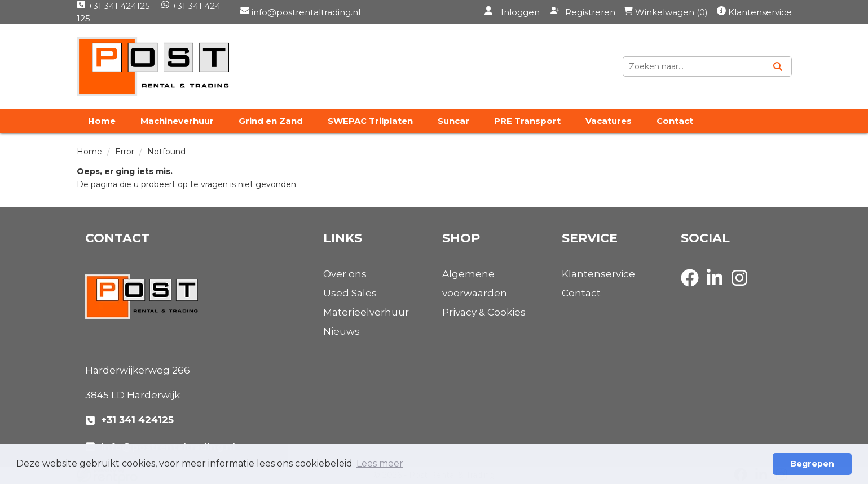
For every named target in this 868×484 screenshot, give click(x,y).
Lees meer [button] (380, 463)
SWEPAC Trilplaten (370, 121)
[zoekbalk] (694, 66)
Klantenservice (760, 12)
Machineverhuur (177, 121)
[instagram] (743, 288)
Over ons (345, 274)
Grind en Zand (271, 121)
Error (125, 152)
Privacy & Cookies (484, 312)
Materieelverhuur (366, 312)
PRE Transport (527, 121)
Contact (675, 121)
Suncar (453, 121)
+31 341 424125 (113, 6)
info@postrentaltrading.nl (305, 12)
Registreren (583, 12)
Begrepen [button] (812, 464)
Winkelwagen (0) (666, 12)
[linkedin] (718, 288)
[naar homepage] (153, 66)
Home (102, 121)
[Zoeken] (778, 66)
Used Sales (350, 293)
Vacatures (609, 121)
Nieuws (342, 331)
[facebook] (693, 288)
